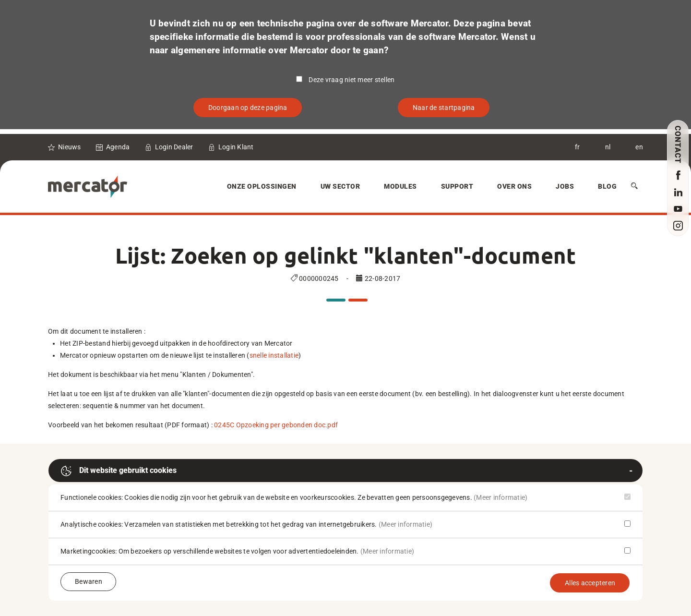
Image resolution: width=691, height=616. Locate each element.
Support (457, 186)
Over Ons (514, 186)
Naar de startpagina (444, 108)
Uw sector (340, 186)
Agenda (118, 147)
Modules (400, 186)
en (639, 147)
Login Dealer (174, 147)
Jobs (565, 186)
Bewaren (89, 581)
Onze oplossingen (262, 186)
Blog (607, 186)
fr (578, 147)
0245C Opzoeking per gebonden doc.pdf (276, 425)
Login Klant (236, 147)
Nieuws (70, 147)
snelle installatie (274, 355)
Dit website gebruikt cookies (119, 471)
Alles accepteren (590, 583)
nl (608, 147)
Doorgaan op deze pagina (248, 108)
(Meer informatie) (500, 497)
